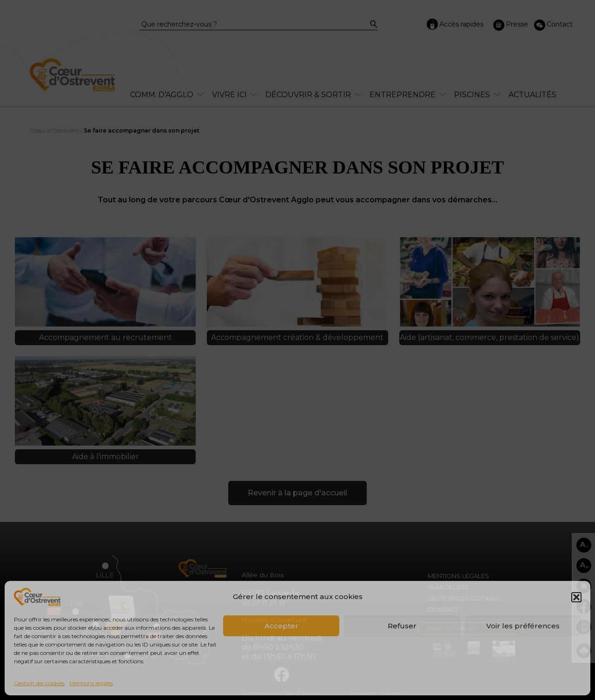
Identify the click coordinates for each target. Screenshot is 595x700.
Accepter (281, 626)
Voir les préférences (523, 626)
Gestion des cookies (39, 683)
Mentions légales (91, 683)
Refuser (402, 626)
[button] (576, 597)
